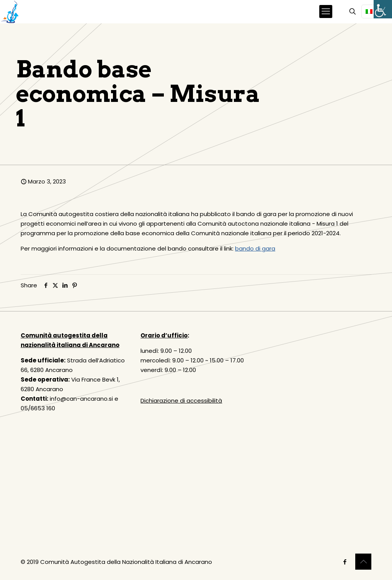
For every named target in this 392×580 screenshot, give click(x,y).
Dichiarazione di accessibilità (181, 401)
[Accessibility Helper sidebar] (383, 9)
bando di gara (255, 248)
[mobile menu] (326, 11)
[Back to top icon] (363, 562)
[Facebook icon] (345, 562)
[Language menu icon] (372, 11)
